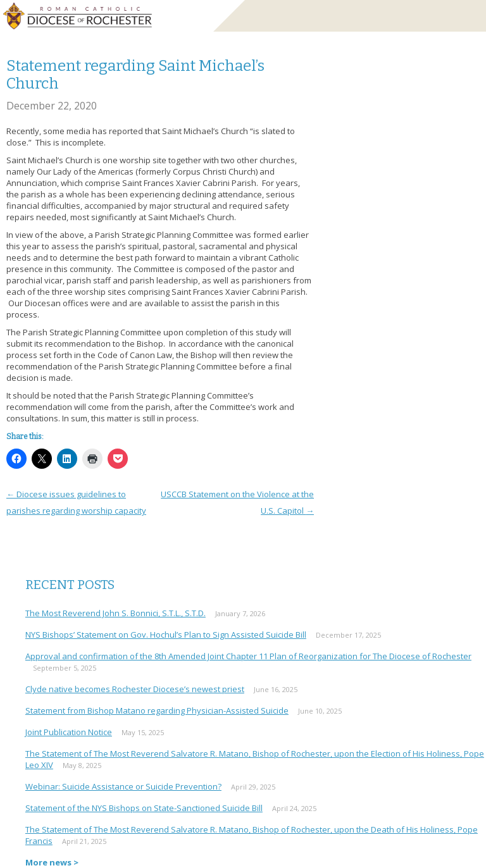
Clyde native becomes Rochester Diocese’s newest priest (135, 689)
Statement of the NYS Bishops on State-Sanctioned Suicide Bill (144, 808)
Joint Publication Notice (69, 732)
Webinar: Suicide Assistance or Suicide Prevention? (123, 786)
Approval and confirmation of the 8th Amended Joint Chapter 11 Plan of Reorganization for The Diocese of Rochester (248, 656)
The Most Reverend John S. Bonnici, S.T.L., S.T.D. (115, 613)
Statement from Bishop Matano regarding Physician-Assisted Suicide (157, 710)
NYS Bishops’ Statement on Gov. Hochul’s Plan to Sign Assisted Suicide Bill (166, 635)
